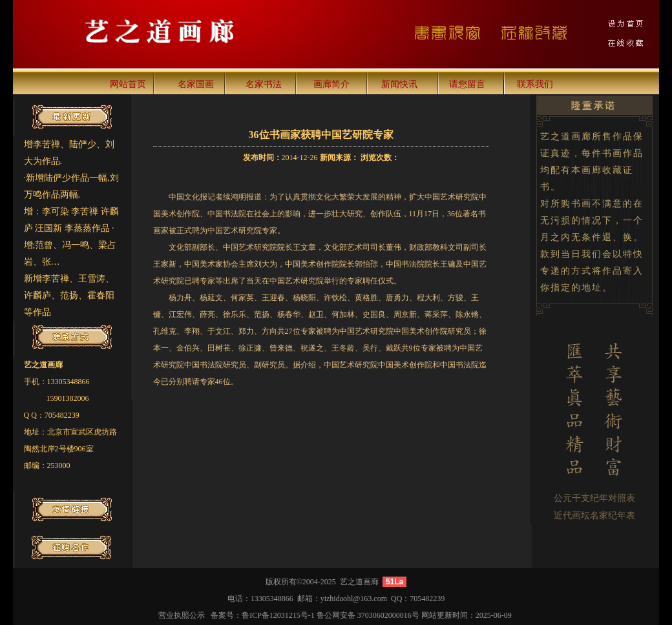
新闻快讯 (399, 84)
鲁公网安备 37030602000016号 (368, 615)
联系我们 (535, 84)
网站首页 (128, 84)
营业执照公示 (182, 615)
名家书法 (264, 84)
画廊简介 (331, 84)
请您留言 (467, 84)
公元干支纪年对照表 (594, 498)
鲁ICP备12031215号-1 (278, 615)
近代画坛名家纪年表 (594, 516)
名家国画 (196, 84)
